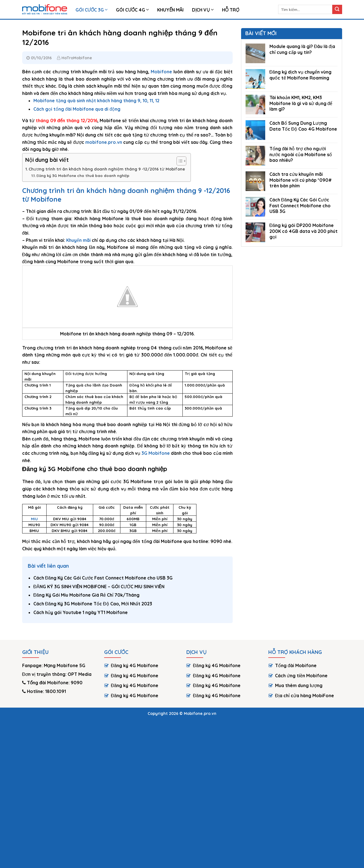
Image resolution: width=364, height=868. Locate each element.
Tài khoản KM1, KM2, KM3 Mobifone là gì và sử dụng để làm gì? (301, 103)
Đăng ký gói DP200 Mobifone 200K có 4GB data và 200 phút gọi (304, 231)
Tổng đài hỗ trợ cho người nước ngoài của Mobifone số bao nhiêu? (301, 154)
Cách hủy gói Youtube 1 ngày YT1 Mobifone (81, 612)
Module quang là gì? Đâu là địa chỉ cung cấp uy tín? (302, 49)
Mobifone (161, 72)
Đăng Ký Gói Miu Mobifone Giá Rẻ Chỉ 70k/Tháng (86, 595)
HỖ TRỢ (231, 10)
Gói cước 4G (132, 10)
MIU (34, 519)
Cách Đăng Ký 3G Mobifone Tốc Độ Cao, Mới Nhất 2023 (93, 604)
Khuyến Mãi (170, 10)
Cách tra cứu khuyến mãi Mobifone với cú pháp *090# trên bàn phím (301, 180)
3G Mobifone (156, 453)
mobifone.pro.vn (104, 142)
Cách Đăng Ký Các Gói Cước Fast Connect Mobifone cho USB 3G (103, 578)
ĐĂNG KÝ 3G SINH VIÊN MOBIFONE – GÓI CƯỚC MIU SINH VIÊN (99, 587)
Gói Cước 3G (92, 10)
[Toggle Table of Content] (179, 161)
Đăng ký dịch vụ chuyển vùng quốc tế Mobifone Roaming (300, 75)
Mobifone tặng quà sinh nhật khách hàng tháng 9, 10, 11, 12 (96, 101)
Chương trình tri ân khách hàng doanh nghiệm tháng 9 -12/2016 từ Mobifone (107, 169)
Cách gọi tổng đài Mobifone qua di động (77, 109)
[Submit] (337, 10)
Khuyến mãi (78, 240)
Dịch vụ (203, 10)
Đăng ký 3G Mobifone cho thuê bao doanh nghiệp (83, 176)
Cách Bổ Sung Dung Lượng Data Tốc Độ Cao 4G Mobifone (303, 126)
